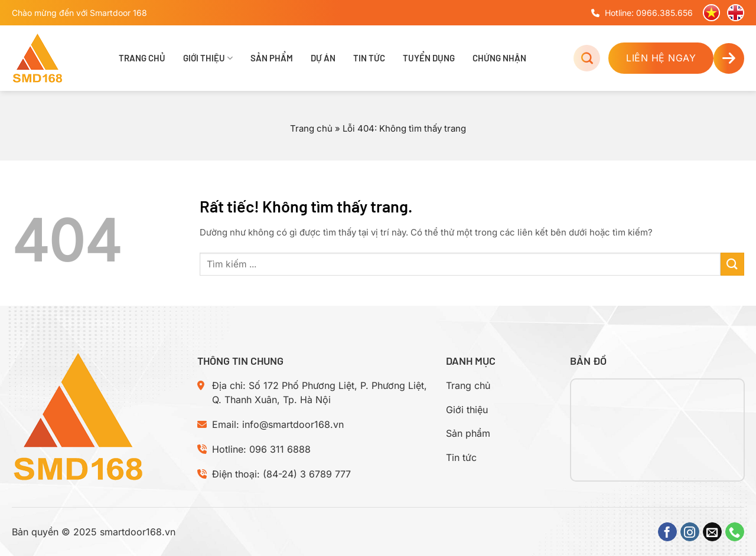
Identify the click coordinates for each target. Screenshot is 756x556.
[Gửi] (732, 264)
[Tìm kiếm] (587, 58)
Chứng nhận (499, 58)
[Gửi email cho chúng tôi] (712, 532)
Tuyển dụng (429, 58)
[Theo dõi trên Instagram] (690, 532)
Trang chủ (142, 58)
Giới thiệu (208, 58)
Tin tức (369, 58)
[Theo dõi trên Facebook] (667, 532)
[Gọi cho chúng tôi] (735, 532)
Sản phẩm (272, 58)
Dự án (323, 58)
